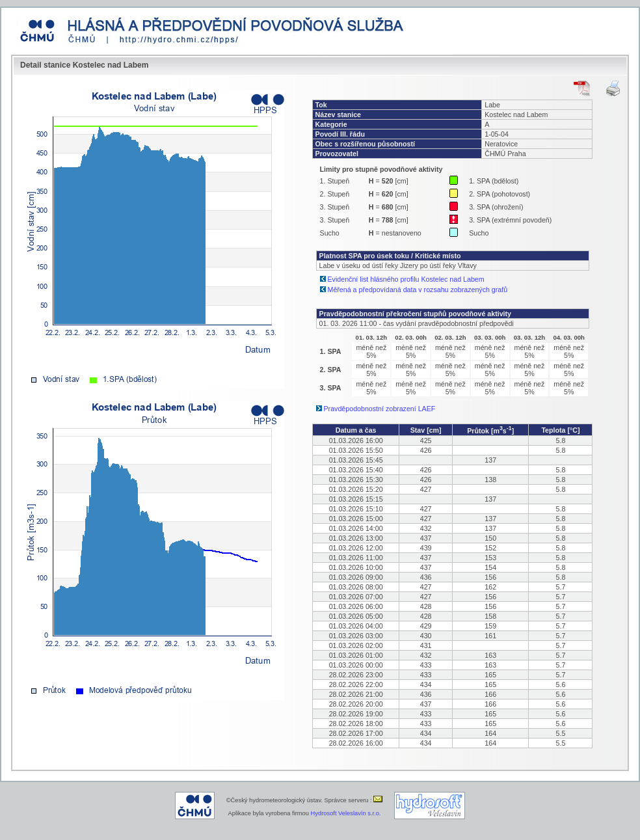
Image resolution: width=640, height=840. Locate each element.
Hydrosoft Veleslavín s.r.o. (346, 813)
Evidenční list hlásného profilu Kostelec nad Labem (406, 279)
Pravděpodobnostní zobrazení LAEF (380, 409)
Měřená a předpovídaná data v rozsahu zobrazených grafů (418, 290)
